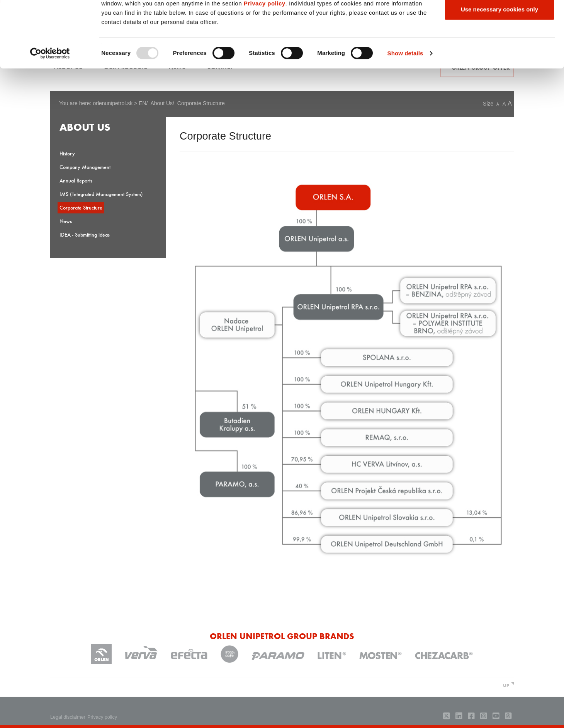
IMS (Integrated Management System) (101, 194)
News (66, 221)
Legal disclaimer (68, 717)
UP (506, 685)
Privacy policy (265, 65)
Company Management (85, 167)
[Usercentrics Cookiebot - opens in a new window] (50, 115)
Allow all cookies (500, 20)
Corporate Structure (81, 207)
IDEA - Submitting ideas (85, 234)
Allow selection (499, 46)
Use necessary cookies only (499, 71)
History (67, 153)
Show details (405, 115)
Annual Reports (76, 180)
